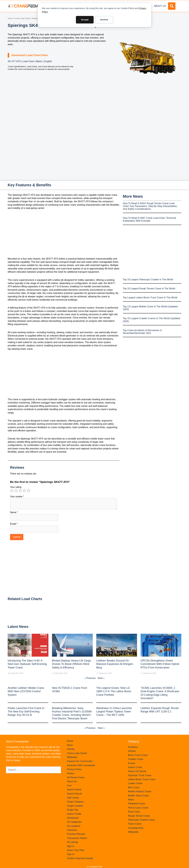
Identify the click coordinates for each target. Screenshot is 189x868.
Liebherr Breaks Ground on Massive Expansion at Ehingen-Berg (115, 664)
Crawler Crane (136, 759)
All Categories (74, 822)
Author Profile (74, 814)
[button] (172, 6)
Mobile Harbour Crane (140, 791)
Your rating (16, 487)
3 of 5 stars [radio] (20, 491)
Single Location (75, 806)
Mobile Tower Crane (139, 796)
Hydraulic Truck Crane (140, 775)
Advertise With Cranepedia (81, 765)
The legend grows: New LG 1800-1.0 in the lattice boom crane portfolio (114, 691)
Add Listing (73, 798)
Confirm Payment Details (80, 858)
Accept (85, 20)
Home (10, 18)
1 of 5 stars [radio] (12, 491)
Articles (71, 749)
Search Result (74, 794)
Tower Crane (135, 824)
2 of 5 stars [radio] (16, 491)
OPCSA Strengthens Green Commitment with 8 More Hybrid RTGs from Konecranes (160, 664)
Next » (101, 678)
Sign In (71, 846)
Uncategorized (136, 828)
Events (132, 763)
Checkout (72, 830)
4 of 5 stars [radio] (24, 491)
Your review (17, 497)
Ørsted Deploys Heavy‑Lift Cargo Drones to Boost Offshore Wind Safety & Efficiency (71, 664)
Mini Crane (134, 787)
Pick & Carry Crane (138, 808)
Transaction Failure (77, 838)
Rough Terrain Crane (139, 816)
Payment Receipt (76, 834)
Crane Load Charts (22, 18)
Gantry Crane (135, 767)
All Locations (74, 826)
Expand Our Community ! (80, 761)
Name (14, 512)
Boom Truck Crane (138, 755)
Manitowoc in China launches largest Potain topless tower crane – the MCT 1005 (114, 712)
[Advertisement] (148, 108)
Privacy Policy (74, 769)
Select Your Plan (76, 850)
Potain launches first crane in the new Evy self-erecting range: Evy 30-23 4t (26, 712)
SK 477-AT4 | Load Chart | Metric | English (30, 61)
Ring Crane (134, 812)
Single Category (75, 802)
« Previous (90, 678)
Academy (133, 747)
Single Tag (72, 810)
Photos (71, 773)
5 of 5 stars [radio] (29, 491)
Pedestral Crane (137, 804)
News (70, 745)
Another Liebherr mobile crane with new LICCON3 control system (26, 691)
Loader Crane (135, 783)
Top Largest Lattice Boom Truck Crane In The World (150, 298)
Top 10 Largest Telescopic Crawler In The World (148, 280)
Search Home (74, 790)
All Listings (72, 842)
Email (14, 524)
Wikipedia (72, 757)
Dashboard (73, 818)
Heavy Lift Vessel (137, 771)
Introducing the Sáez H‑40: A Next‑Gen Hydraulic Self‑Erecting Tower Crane (27, 664)
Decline (104, 20)
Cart (69, 786)
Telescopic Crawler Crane (141, 820)
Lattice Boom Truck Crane (142, 779)
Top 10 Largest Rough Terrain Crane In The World (149, 289)
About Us (160, 6)
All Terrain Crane (76, 777)
